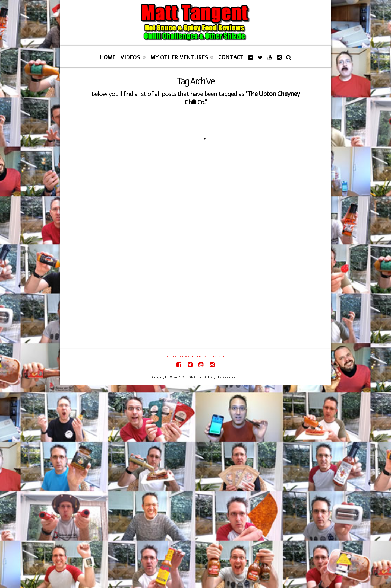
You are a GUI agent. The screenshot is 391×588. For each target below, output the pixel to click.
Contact (217, 357)
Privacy (187, 357)
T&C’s (202, 357)
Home (171, 357)
